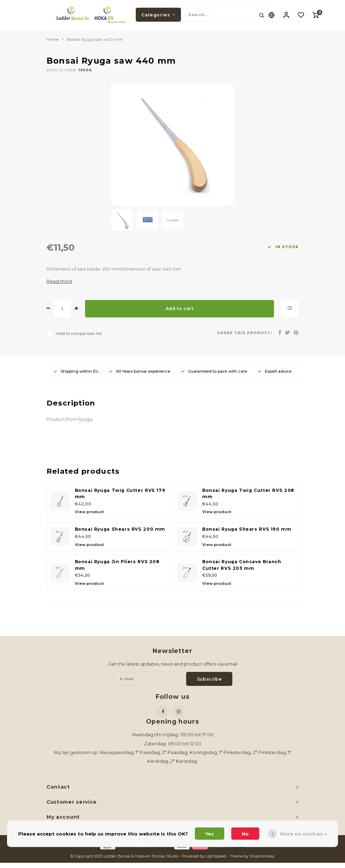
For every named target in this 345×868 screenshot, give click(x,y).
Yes (210, 834)
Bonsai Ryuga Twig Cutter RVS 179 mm (120, 499)
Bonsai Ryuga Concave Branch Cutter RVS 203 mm (242, 571)
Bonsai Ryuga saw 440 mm (95, 45)
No (245, 834)
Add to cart (180, 314)
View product (89, 517)
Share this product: (245, 338)
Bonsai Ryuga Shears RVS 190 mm (247, 535)
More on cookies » (304, 834)
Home (52, 45)
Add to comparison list (79, 339)
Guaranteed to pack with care (214, 376)
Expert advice (275, 376)
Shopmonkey (262, 862)
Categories (158, 17)
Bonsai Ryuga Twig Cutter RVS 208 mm (248, 499)
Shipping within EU (76, 376)
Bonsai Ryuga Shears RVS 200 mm (120, 535)
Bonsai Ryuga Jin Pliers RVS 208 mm (117, 571)
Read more (59, 287)
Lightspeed (216, 862)
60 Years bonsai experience (140, 376)
